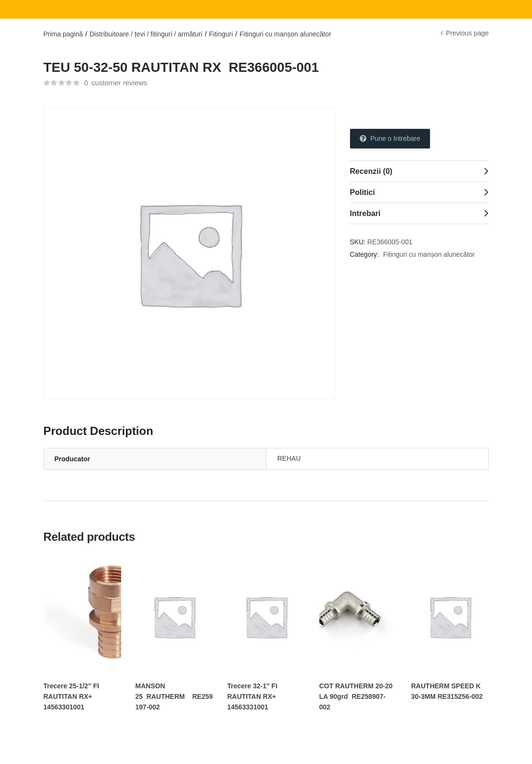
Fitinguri (221, 34)
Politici (362, 192)
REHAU (289, 458)
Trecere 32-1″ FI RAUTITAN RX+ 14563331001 (253, 696)
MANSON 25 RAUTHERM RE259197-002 (174, 696)
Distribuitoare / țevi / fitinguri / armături (146, 34)
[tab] (419, 171)
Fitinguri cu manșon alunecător (285, 34)
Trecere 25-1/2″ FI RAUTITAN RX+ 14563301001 (71, 696)
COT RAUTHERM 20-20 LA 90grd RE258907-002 (356, 696)
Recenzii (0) (371, 171)
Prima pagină (63, 34)
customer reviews (115, 83)
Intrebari (365, 213)
